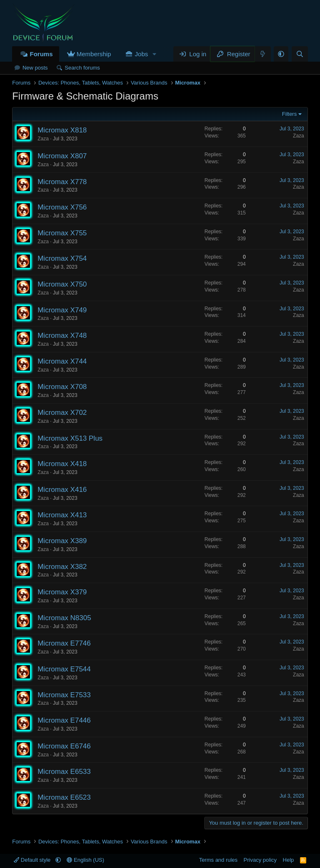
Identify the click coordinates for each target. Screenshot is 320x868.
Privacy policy (260, 860)
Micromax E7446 (64, 720)
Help (289, 860)
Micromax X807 (62, 156)
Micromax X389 (62, 541)
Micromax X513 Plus (70, 438)
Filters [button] (289, 114)
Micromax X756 (62, 207)
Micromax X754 (62, 258)
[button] (155, 54)
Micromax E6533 (64, 772)
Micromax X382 (62, 567)
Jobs (142, 54)
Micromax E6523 (64, 797)
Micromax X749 (62, 310)
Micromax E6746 (64, 746)
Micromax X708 (62, 387)
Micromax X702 (62, 413)
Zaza (43, 139)
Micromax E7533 (64, 695)
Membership (94, 54)
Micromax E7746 (64, 643)
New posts (35, 68)
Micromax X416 (62, 490)
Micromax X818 (62, 130)
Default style (33, 860)
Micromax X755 (62, 233)
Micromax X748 (62, 335)
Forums (41, 54)
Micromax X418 (62, 464)
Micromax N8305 (64, 618)
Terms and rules (218, 860)
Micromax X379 (62, 592)
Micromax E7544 (64, 669)
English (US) (85, 860)
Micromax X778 (62, 182)
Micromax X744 (62, 361)
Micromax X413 (62, 515)
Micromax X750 (62, 284)
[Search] (300, 54)
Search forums (82, 68)
